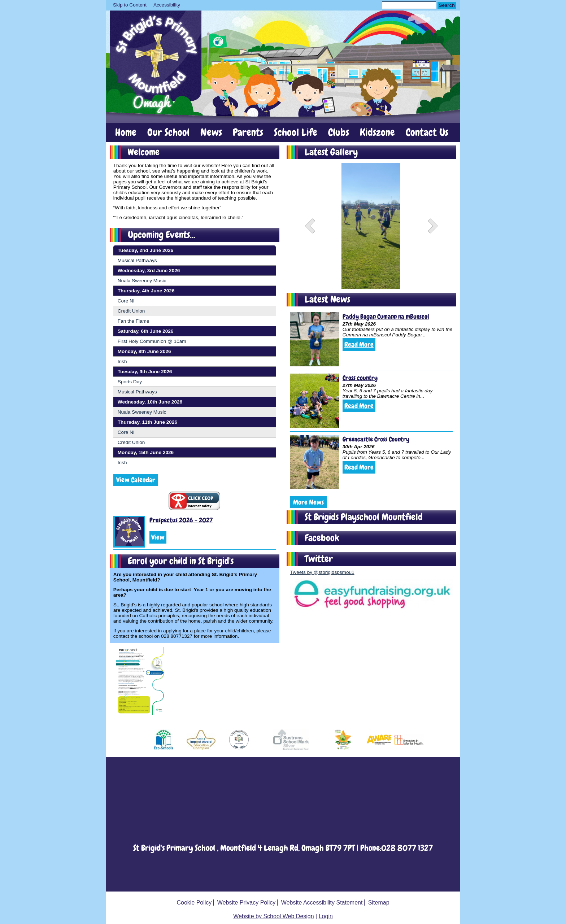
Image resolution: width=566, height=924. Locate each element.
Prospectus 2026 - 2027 (181, 520)
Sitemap (379, 903)
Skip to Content (130, 5)
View (158, 537)
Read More (359, 345)
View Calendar (136, 480)
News (211, 132)
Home (126, 132)
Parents (248, 132)
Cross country (360, 378)
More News (308, 502)
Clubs (339, 132)
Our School (168, 132)
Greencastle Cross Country (376, 439)
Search (447, 5)
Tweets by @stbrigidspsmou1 (322, 572)
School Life (296, 132)
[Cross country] (315, 401)
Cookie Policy (194, 903)
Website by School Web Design (274, 916)
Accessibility (167, 5)
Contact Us (427, 132)
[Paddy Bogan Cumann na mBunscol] (315, 339)
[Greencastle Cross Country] (315, 462)
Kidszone (377, 132)
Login (326, 916)
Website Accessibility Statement (322, 903)
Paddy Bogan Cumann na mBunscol (386, 316)
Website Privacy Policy (247, 903)
